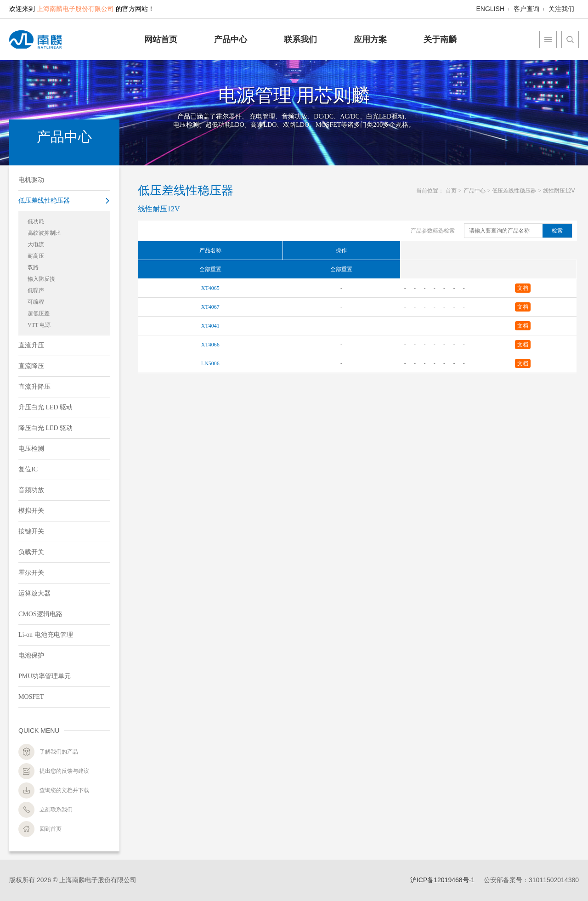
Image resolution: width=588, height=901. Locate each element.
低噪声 (36, 290)
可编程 (36, 302)
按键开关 (31, 531)
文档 (523, 288)
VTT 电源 (39, 325)
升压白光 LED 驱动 (45, 407)
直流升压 (31, 345)
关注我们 (561, 9)
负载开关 (31, 552)
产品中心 (231, 40)
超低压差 (39, 313)
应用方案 (370, 40)
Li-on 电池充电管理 (46, 635)
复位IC (28, 469)
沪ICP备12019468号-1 (442, 880)
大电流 (36, 244)
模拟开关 (31, 511)
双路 (33, 267)
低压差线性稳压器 (44, 201)
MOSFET (31, 697)
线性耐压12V (559, 191)
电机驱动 (31, 180)
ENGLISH (490, 9)
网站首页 (161, 40)
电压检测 (31, 449)
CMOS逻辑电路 (40, 614)
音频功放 (31, 490)
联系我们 (300, 40)
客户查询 (526, 9)
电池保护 (31, 655)
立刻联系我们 (56, 810)
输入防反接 (41, 279)
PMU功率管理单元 (45, 676)
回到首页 (51, 829)
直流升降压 (34, 387)
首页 (451, 191)
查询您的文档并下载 (64, 790)
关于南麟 (440, 40)
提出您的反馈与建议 (64, 771)
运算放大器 (34, 593)
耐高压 (36, 256)
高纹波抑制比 (44, 233)
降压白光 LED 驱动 (45, 428)
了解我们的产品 (59, 752)
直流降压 (31, 366)
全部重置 (210, 269)
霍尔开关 (31, 573)
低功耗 (36, 221)
